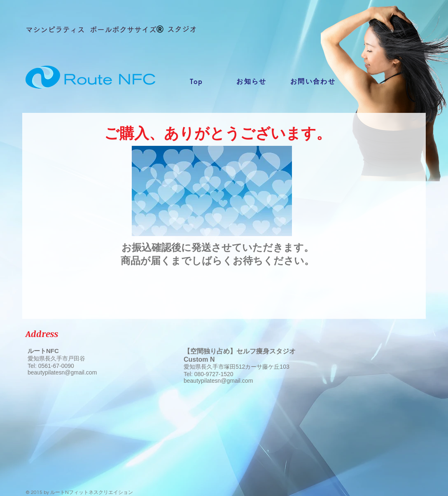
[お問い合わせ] (313, 82)
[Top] (196, 82)
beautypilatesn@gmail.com (62, 372)
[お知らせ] (252, 82)
